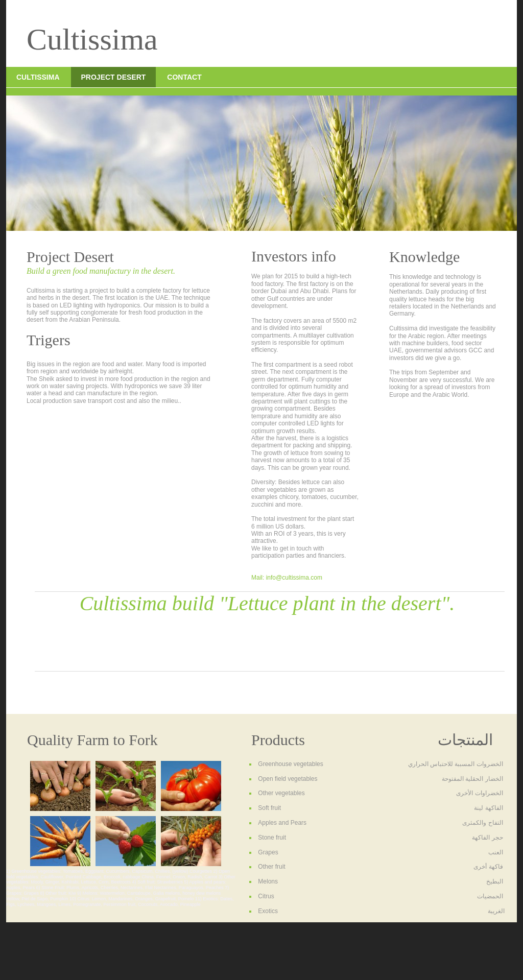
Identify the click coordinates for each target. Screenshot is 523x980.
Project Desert (114, 77)
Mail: (259, 578)
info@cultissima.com (294, 578)
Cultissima (38, 77)
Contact (184, 77)
